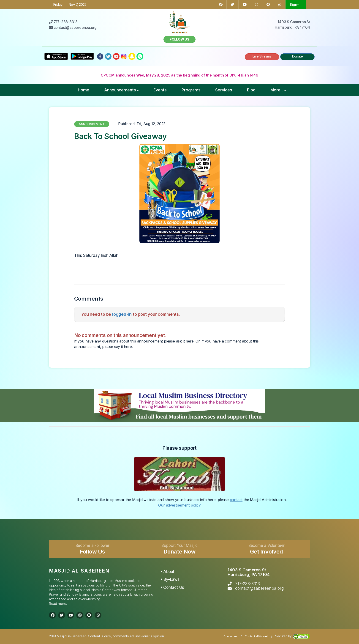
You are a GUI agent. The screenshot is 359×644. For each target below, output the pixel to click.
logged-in (122, 314)
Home (84, 90)
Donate (298, 56)
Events (160, 90)
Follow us (179, 39)
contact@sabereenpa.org (260, 588)
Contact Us (173, 587)
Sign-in (296, 4)
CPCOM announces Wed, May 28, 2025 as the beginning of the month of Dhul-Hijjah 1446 (179, 75)
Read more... (59, 604)
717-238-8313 (247, 584)
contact (236, 500)
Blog (251, 90)
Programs (191, 90)
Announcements (121, 90)
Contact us (230, 636)
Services (224, 90)
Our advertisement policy (179, 505)
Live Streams (262, 56)
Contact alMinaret (256, 636)
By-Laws (170, 579)
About (168, 571)
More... (278, 90)
